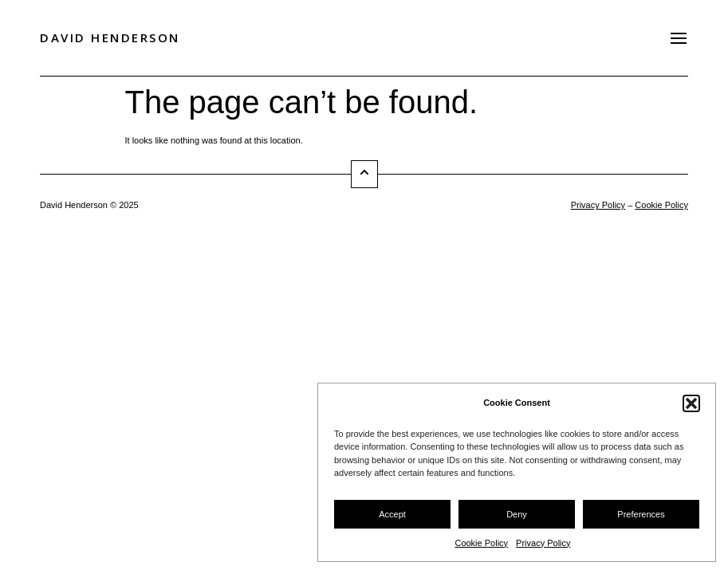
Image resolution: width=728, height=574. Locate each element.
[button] (691, 403)
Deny (517, 514)
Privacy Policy (543, 543)
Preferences (641, 514)
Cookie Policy (481, 543)
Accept (392, 514)
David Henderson (110, 37)
